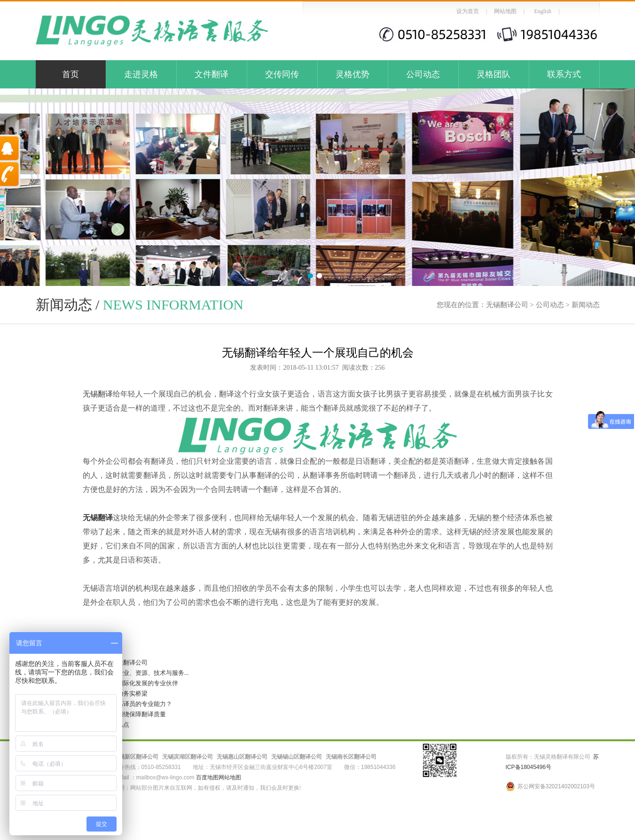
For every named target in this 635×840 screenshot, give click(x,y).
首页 (71, 74)
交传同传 (282, 74)
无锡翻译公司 (507, 305)
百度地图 (207, 777)
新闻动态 (586, 305)
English (543, 11)
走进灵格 (141, 74)
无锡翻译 (98, 394)
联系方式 (564, 74)
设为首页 (468, 11)
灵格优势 (353, 74)
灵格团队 (494, 74)
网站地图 (505, 11)
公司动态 (423, 74)
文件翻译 (212, 74)
